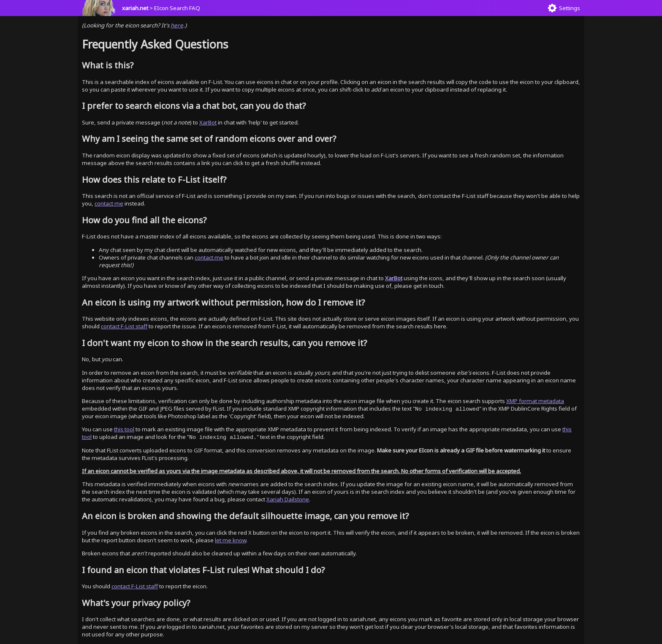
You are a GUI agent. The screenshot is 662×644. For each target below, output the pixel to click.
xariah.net (135, 8)
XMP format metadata (535, 401)
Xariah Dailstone (288, 499)
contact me (109, 203)
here (177, 25)
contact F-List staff (124, 326)
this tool (124, 429)
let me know (231, 540)
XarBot (208, 122)
